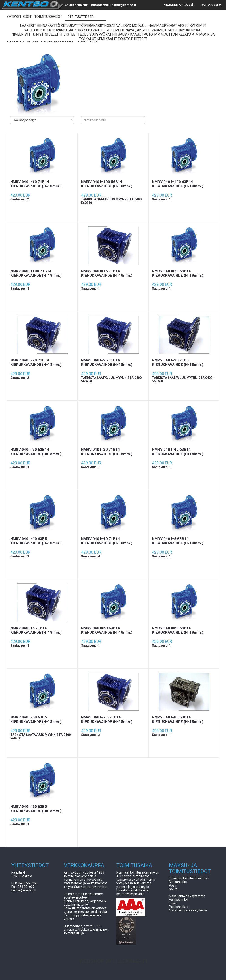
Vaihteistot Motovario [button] (45, 30)
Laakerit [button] (28, 26)
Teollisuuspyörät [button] (95, 34)
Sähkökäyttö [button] (80, 30)
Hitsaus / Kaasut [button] (128, 34)
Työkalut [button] (88, 39)
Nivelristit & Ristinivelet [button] (35, 34)
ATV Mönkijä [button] (203, 34)
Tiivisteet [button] (68, 34)
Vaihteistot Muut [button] (109, 30)
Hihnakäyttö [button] (48, 26)
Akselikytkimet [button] (192, 26)
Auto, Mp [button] (152, 34)
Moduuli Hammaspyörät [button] (154, 26)
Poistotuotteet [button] (133, 39)
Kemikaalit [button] (107, 39)
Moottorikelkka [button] (176, 34)
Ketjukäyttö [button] (72, 26)
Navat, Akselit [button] (138, 30)
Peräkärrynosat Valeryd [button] (108, 26)
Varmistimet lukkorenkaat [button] (177, 30)
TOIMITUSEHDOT (48, 17)
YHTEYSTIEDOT (19, 17)
